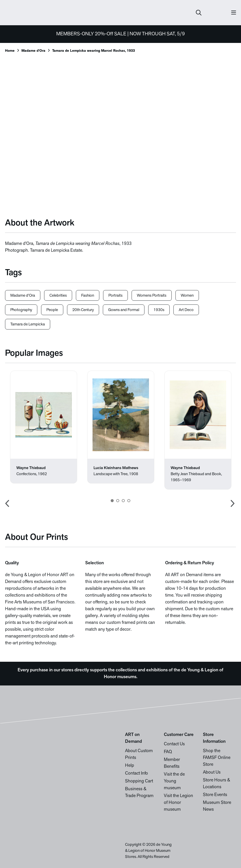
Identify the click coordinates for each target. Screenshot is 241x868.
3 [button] (123, 501)
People (52, 310)
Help (130, 766)
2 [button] (118, 501)
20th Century (83, 310)
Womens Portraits (152, 296)
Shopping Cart (139, 781)
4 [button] (129, 501)
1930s (159, 310)
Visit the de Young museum (174, 781)
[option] (44, 427)
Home (10, 51)
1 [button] (112, 501)
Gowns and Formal (124, 310)
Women (187, 296)
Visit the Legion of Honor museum (178, 803)
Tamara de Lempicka (28, 324)
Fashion (88, 296)
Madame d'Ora (33, 51)
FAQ (168, 752)
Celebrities (58, 296)
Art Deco (186, 310)
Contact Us (174, 744)
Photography (21, 310)
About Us (212, 772)
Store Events (215, 795)
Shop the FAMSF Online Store (217, 758)
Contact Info (137, 773)
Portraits (115, 296)
